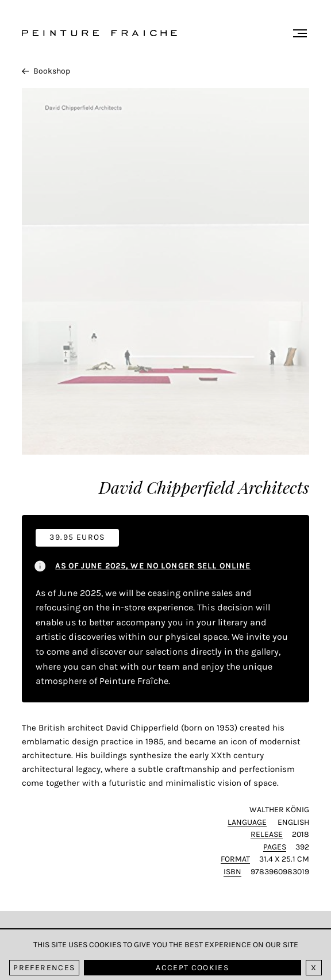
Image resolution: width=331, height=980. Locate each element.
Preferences (44, 968)
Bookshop (46, 71)
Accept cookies (192, 968)
